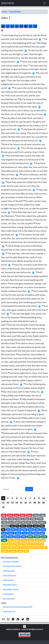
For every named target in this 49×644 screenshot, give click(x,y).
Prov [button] (23, 526)
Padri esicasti (8, 580)
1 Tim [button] (34, 544)
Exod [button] (10, 515)
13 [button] (12, 503)
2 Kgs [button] (33, 519)
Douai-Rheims (15, 12)
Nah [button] (36, 533)
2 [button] (8, 498)
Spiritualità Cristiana (11, 589)
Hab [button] (42, 533)
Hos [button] (43, 530)
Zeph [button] (4, 537)
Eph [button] (43, 540)
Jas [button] (23, 548)
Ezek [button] (31, 530)
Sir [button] (3, 530)
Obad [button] (18, 533)
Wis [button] (42, 526)
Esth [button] (35, 522)
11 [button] (3, 503)
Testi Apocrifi (8, 594)
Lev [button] (16, 515)
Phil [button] (4, 544)
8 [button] (34, 498)
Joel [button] (4, 533)
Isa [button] (8, 530)
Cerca (29, 489)
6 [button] (26, 498)
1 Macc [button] (42, 522)
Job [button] (12, 526)
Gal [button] (37, 540)
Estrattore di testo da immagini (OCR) (18, 607)
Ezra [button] (11, 522)
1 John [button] (44, 548)
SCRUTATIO (8, 3)
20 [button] (43, 503)
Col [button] (9, 544)
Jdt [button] (29, 522)
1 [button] (3, 498)
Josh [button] (36, 515)
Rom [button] (17, 540)
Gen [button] (4, 515)
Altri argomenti (9, 599)
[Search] (14, 489)
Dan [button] (37, 530)
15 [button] (21, 503)
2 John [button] (5, 551)
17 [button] (30, 503)
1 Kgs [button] (26, 519)
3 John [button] (13, 551)
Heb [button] (18, 548)
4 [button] (17, 498)
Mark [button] (37, 537)
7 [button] (30, 498)
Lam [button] (19, 530)
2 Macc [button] (5, 526)
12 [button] (8, 503)
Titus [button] (4, 548)
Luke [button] (44, 537)
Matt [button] (30, 537)
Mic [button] (30, 533)
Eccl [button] (29, 526)
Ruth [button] (4, 519)
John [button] (4, 540)
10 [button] (43, 498)
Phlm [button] (11, 548)
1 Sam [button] (11, 519)
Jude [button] (20, 551)
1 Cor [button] (24, 540)
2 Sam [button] (19, 519)
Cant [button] (36, 526)
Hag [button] (11, 537)
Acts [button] (11, 540)
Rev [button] (26, 551)
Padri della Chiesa (10, 585)
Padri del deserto (10, 575)
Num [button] (23, 515)
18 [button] (35, 503)
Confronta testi (9, 611)
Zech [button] (17, 537)
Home (4, 12)
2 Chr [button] (4, 522)
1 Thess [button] (17, 544)
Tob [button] (23, 522)
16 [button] (26, 503)
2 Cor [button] (31, 540)
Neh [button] (17, 522)
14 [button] (17, 503)
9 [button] (39, 498)
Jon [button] (25, 533)
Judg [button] (42, 515)
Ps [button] (17, 526)
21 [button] (3, 507)
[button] (24, 626)
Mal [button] (24, 537)
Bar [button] (25, 530)
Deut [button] (29, 515)
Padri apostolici (9, 571)
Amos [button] (11, 533)
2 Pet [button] (36, 548)
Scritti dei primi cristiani (12, 566)
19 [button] (39, 503)
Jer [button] (13, 530)
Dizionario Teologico (11, 561)
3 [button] (12, 498)
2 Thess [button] (26, 544)
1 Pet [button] (29, 548)
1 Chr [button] (40, 519)
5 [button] (21, 498)
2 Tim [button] (41, 544)
